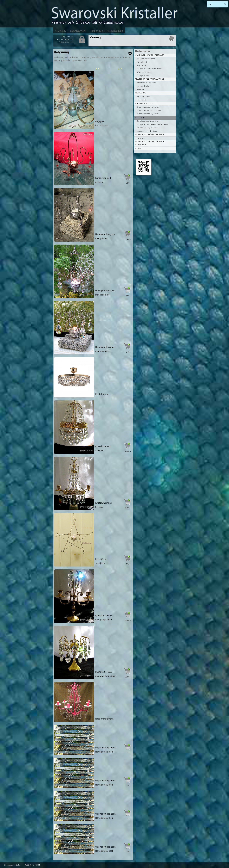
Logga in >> (67, 37)
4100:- (128, 620)
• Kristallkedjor (143, 62)
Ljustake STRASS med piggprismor (104, 618)
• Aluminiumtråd (143, 97)
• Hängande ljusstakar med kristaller (152, 124)
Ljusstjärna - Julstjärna (101, 561)
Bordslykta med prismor (103, 180)
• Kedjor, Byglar (143, 86)
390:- (128, 564)
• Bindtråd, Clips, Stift (146, 83)
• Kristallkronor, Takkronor (148, 128)
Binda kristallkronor (107, 31)
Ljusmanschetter (144, 103)
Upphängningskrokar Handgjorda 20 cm (106, 783)
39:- (129, 852)
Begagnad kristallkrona (102, 124)
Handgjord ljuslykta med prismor (105, 236)
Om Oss (61, 31)
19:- (129, 786)
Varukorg (96, 37)
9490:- (128, 451)
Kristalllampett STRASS (103, 449)
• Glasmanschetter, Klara (147, 114)
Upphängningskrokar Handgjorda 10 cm (106, 750)
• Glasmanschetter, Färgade (148, 110)
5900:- (128, 508)
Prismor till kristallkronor (150, 135)
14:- (129, 753)
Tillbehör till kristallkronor (151, 79)
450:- (128, 296)
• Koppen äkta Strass (145, 59)
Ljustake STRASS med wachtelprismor (106, 674)
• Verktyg (140, 89)
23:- (129, 819)
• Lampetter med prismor (147, 131)
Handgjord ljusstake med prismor (105, 349)
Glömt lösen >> (66, 42)
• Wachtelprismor (143, 72)
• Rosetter (140, 138)
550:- (128, 183)
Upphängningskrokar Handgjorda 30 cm (106, 816)
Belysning (140, 118)
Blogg (139, 148)
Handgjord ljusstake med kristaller (105, 293)
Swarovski (78, 31)
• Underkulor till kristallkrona (149, 69)
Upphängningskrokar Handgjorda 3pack (106, 849)
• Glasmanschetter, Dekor (147, 107)
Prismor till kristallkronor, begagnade (150, 143)
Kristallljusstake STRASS (103, 505)
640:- (128, 239)
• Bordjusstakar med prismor (149, 121)
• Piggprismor (142, 65)
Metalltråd (141, 93)
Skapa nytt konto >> (64, 39)
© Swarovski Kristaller (12, 865)
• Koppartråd (142, 100)
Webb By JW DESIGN (33, 865)
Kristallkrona (102, 394)
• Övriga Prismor (143, 76)
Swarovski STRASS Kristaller (150, 55)
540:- (128, 352)
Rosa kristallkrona (104, 719)
